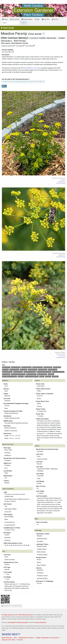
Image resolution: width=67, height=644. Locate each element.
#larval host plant (18, 372)
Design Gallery (27, 19)
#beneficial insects (38, 367)
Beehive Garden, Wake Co (37, 82)
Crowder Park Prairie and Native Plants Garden (15, 82)
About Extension (7, 638)
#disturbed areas (33, 370)
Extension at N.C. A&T (8, 640)
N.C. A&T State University (24, 615)
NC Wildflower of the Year (32, 68)
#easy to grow (6, 367)
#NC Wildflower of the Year (9, 377)
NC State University (8, 615)
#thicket (42, 377)
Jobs (15, 638)
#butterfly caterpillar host (31, 377)
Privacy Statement (41, 622)
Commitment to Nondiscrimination (18, 622)
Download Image (61, 183)
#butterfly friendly (42, 374)
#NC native (5, 370)
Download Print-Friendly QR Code (11, 606)
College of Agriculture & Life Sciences (47, 638)
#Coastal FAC (6, 374)
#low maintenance (26, 367)
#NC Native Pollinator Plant (44, 372)
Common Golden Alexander (43, 38)
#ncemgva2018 (48, 367)
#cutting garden (43, 370)
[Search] (11, 23)
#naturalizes (23, 370)
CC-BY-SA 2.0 (62, 181)
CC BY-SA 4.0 (62, 356)
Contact (55, 19)
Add (4, 86)
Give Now (46, 19)
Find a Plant (15, 19)
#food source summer (30, 372)
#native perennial (16, 367)
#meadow (48, 377)
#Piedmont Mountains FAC (18, 374)
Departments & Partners (26, 638)
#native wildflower (7, 372)
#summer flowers (14, 370)
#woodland (55, 377)
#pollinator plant (53, 370)
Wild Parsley (20, 41)
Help (37, 19)
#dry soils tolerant (31, 374)
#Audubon (51, 374)
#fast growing (57, 367)
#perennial (21, 377)
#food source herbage (58, 372)
